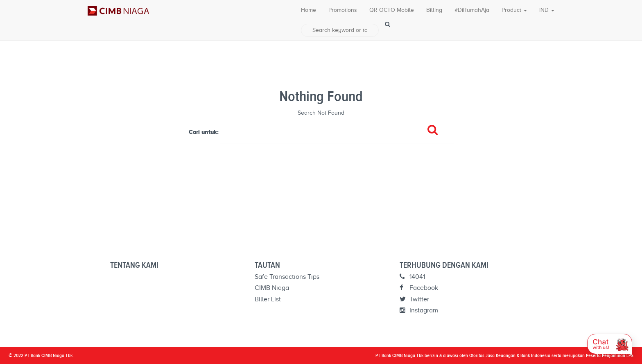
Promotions (343, 10)
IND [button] (547, 10)
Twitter (414, 299)
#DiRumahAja (472, 10)
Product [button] (514, 10)
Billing (434, 10)
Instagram (419, 310)
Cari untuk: (204, 132)
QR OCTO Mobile (392, 10)
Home (309, 10)
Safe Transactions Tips (287, 277)
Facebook (419, 288)
